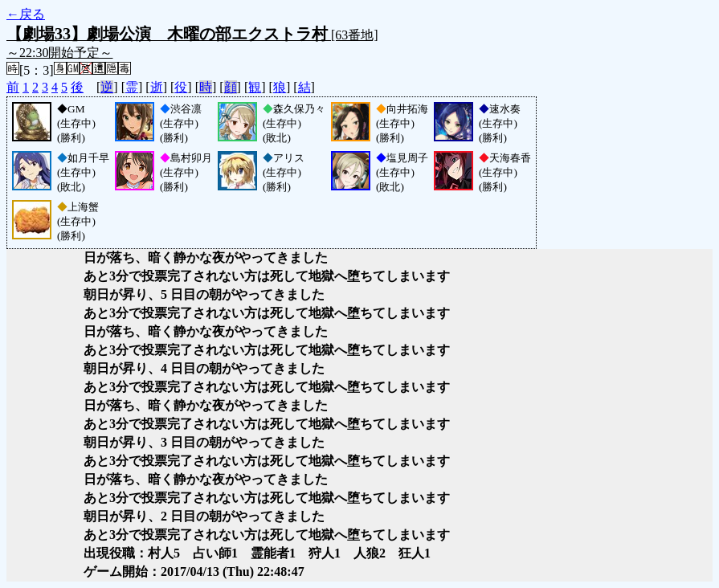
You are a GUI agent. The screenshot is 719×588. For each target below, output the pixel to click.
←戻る (26, 14)
